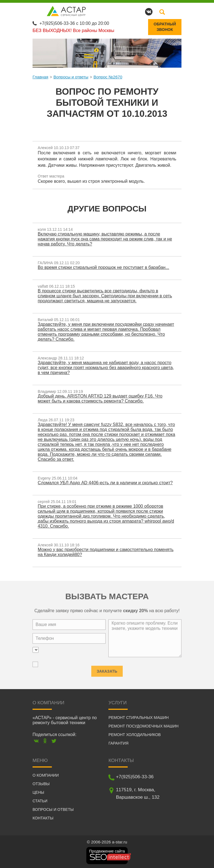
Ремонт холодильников (134, 734)
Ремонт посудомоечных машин (143, 726)
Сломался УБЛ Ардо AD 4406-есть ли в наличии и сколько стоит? (105, 482)
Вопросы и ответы (71, 77)
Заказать (107, 668)
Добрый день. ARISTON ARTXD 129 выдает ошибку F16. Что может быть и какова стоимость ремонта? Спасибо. (100, 398)
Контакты (43, 818)
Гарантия (118, 743)
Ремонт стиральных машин (138, 717)
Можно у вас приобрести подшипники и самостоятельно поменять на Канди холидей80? (106, 552)
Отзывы (41, 784)
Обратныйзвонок (165, 27)
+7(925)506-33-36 (57, 23)
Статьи (40, 801)
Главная (40, 77)
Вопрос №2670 (108, 77)
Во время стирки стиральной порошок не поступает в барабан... (104, 267)
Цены (38, 792)
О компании (46, 775)
